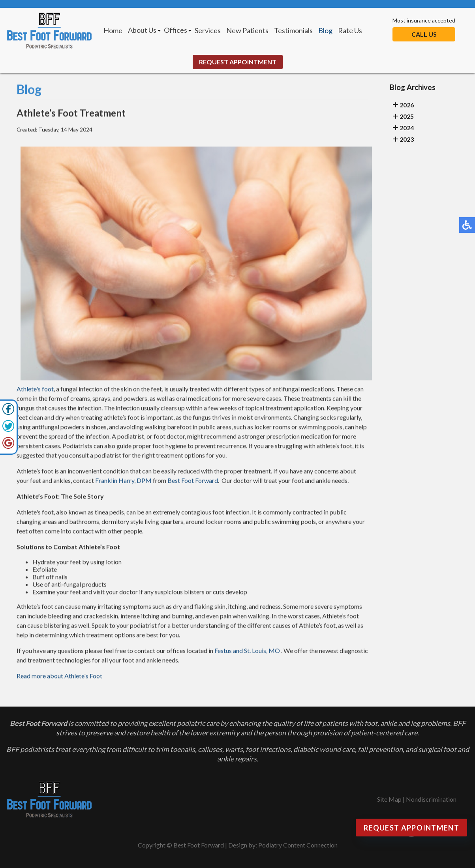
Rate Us (350, 30)
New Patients (247, 30)
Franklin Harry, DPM (123, 481)
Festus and (229, 651)
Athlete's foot (35, 390)
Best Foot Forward (193, 481)
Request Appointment (238, 62)
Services (208, 30)
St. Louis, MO (262, 651)
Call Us (424, 34)
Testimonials (293, 30)
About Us (142, 30)
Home (113, 30)
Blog (325, 30)
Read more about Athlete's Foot (59, 677)
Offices (176, 30)
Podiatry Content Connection (298, 845)
